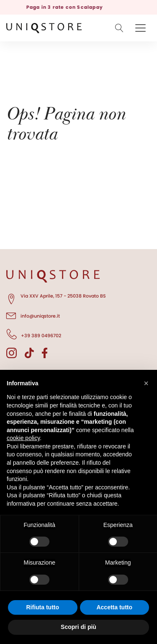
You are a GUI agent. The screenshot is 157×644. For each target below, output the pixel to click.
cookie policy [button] (23, 438)
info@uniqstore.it (33, 315)
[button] (146, 383)
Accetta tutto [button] (114, 607)
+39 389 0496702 (34, 334)
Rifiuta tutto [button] (42, 607)
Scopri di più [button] (78, 627)
